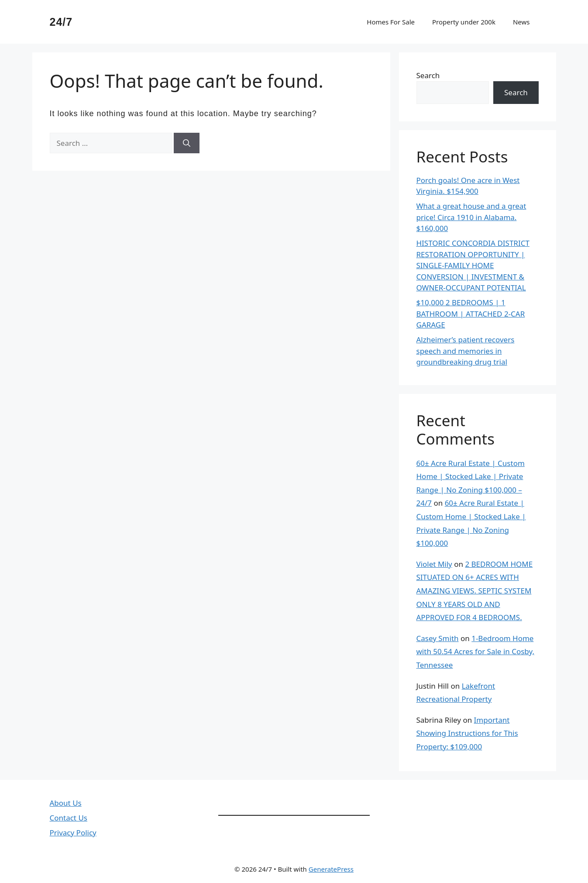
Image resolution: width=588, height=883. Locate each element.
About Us (66, 803)
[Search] (187, 143)
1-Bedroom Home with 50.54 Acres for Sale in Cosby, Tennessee (476, 652)
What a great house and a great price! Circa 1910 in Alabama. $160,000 (471, 217)
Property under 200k (464, 22)
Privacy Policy (73, 833)
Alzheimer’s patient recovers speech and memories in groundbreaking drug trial (466, 351)
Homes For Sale (391, 22)
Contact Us (69, 818)
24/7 (61, 22)
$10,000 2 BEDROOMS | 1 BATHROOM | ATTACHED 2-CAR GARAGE (471, 314)
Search (428, 75)
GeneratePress (331, 869)
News (521, 22)
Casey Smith (438, 638)
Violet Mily (434, 564)
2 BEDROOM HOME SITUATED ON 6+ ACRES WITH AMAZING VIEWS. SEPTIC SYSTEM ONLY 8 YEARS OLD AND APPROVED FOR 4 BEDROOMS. (475, 591)
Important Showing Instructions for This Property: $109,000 (467, 733)
